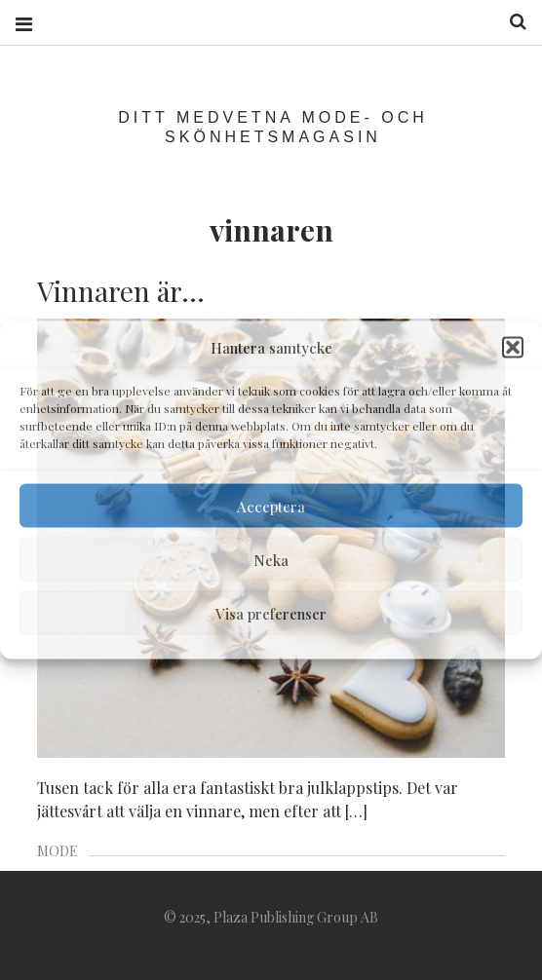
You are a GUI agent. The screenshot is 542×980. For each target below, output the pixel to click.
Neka (271, 559)
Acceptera (271, 506)
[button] (513, 348)
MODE (58, 851)
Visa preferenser (271, 613)
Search (511, 22)
